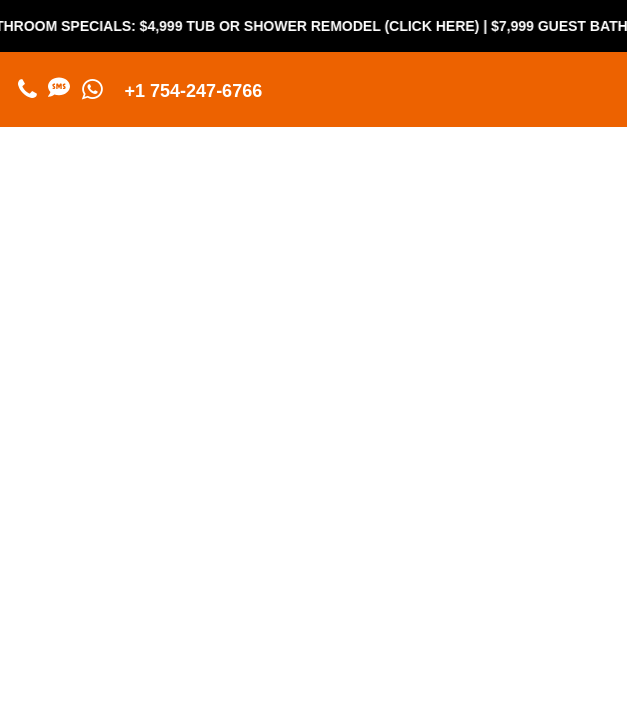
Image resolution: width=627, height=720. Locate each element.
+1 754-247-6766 (194, 91)
